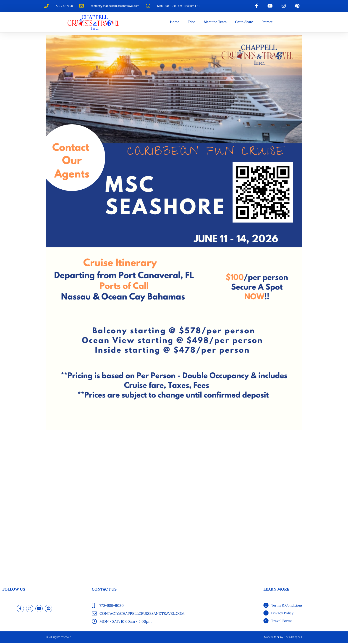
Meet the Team (215, 23)
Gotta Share (244, 23)
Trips (192, 23)
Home (175, 23)
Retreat (267, 23)
